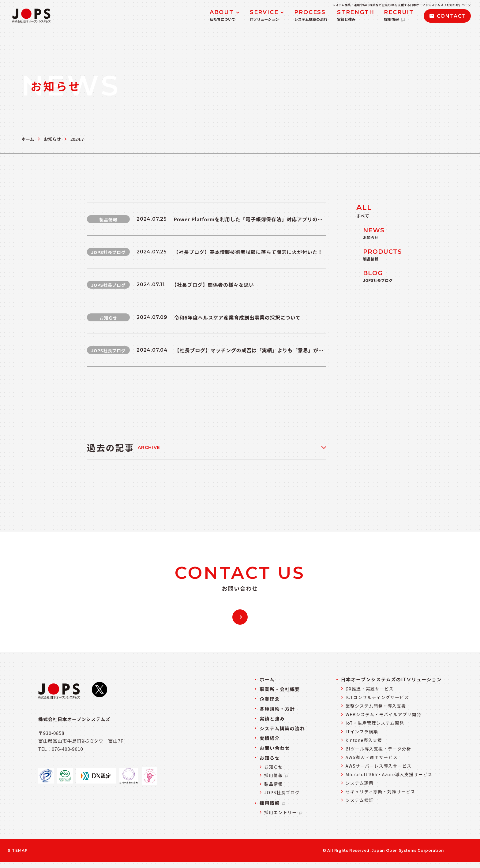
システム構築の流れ (282, 728)
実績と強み (272, 718)
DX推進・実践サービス (370, 689)
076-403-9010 (67, 749)
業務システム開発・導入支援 (376, 706)
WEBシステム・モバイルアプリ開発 (383, 714)
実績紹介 (270, 738)
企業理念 (270, 699)
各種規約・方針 (277, 709)
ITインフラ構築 (362, 731)
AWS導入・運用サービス (372, 757)
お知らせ (52, 139)
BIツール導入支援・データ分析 (378, 749)
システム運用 (360, 783)
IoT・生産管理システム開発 (375, 723)
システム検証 (360, 800)
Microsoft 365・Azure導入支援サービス (389, 774)
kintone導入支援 (364, 740)
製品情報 (274, 784)
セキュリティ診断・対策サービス (381, 791)
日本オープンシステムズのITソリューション (391, 679)
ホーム (28, 139)
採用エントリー (283, 812)
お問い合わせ (275, 748)
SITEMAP (18, 851)
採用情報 (276, 775)
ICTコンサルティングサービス (377, 697)
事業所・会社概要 (280, 689)
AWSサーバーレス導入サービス (379, 766)
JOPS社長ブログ (282, 792)
